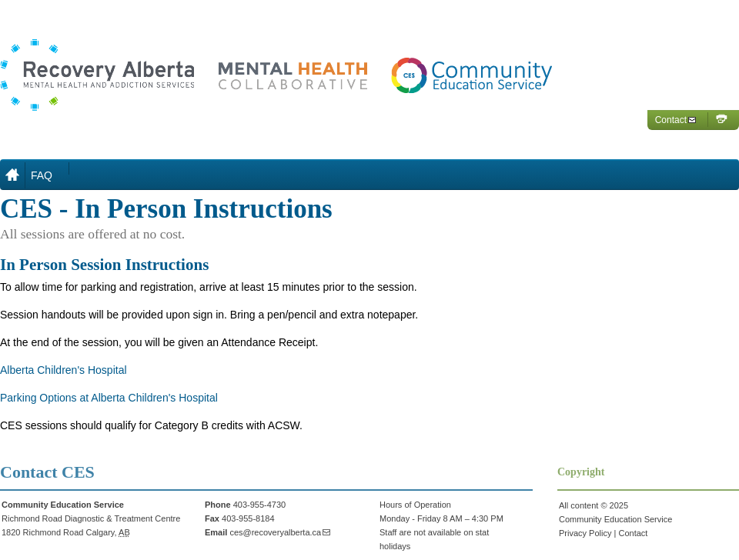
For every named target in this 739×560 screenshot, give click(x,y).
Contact (671, 120)
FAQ (42, 175)
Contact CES (47, 472)
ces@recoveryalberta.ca (275, 532)
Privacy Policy (585, 533)
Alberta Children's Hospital (64, 370)
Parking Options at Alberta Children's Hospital (109, 398)
